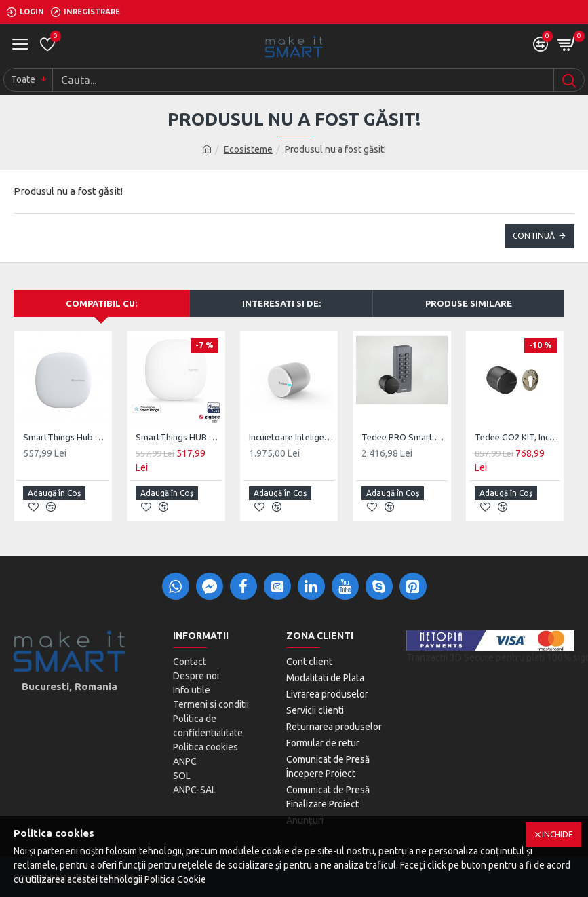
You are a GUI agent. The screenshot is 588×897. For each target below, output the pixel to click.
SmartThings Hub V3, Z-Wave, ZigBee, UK (66, 437)
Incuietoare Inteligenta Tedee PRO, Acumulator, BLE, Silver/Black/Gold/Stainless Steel (292, 437)
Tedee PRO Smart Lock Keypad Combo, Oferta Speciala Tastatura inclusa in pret (404, 437)
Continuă (534, 236)
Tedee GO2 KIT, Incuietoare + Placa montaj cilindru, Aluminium (517, 437)
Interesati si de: (281, 303)
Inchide (557, 834)
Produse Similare (469, 303)
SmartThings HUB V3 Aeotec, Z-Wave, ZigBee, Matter (178, 437)
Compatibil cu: (101, 303)
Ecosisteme (248, 149)
